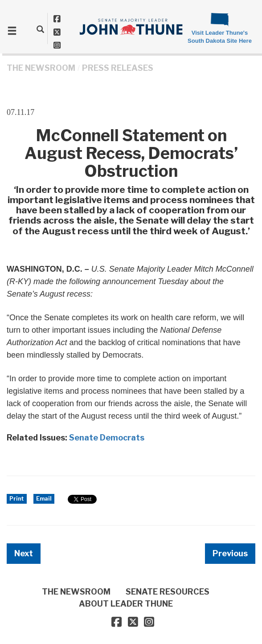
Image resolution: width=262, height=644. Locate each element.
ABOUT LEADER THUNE (126, 604)
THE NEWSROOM (41, 68)
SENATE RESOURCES (168, 592)
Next (24, 553)
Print (17, 499)
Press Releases (118, 68)
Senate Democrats (107, 438)
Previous (230, 553)
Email (44, 499)
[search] (40, 29)
